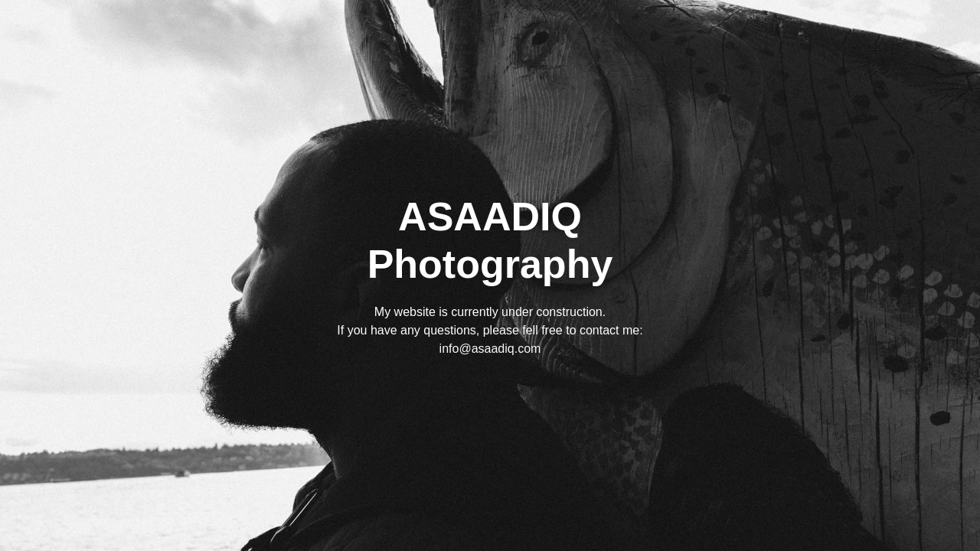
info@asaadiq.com (490, 349)
